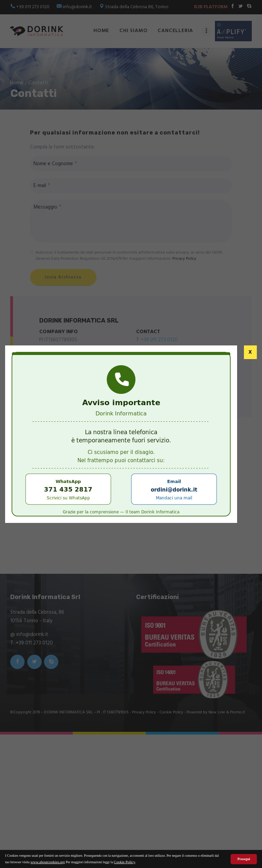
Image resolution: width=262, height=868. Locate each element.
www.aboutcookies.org (48, 862)
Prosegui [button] (244, 859)
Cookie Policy (125, 862)
